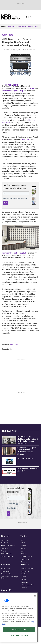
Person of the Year (6, 574)
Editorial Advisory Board (27, 585)
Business (23, 546)
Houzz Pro (11, 26)
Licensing (23, 580)
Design (23, 548)
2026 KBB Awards (21, 26)
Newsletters (24, 588)
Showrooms (24, 562)
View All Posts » (6, 540)
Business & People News (8, 546)
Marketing (23, 554)
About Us (23, 574)
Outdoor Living (25, 559)
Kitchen (23, 543)
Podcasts (4, 551)
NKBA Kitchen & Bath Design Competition (9, 577)
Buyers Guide (24, 582)
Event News (7, 35)
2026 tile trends (33, 26)
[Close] (35, 597)
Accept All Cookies (19, 631)
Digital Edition (25, 571)
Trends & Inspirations (7, 557)
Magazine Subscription (27, 569)
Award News (5, 543)
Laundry (23, 551)
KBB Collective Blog (7, 554)
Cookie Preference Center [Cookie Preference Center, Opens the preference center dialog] (19, 637)
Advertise (23, 577)
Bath (22, 540)
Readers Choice (5, 569)
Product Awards (6, 571)
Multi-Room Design (26, 557)
